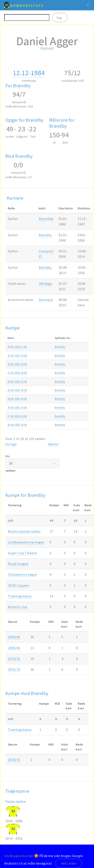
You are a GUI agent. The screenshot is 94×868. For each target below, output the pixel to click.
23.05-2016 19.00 (17, 356)
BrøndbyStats (27, 6)
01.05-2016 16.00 (17, 390)
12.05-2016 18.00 (17, 373)
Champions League (23, 574)
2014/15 (14, 659)
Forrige (11, 444)
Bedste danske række (24, 531)
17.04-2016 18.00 (17, 416)
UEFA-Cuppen (18, 585)
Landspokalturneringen (26, 542)
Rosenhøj (46, 219)
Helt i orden (69, 863)
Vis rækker (32, 463)
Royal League (18, 564)
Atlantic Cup (18, 607)
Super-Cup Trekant (22, 553)
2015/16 (14, 669)
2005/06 (14, 648)
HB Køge (45, 284)
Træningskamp (20, 596)
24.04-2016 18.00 (17, 399)
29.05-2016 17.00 (17, 347)
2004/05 (14, 637)
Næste (53, 444)
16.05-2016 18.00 (17, 364)
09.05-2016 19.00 (17, 382)
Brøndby (45, 235)
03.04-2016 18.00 (17, 425)
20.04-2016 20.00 (17, 408)
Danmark (47, 48)
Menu (88, 5)
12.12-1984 (29, 73)
